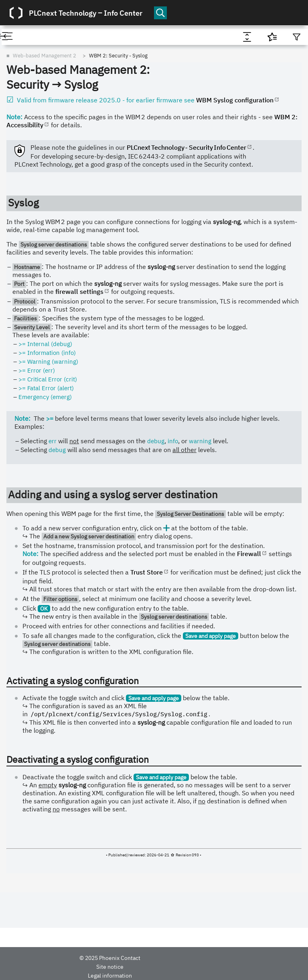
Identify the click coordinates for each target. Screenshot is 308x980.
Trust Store (147, 572)
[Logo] (16, 13)
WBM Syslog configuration (235, 100)
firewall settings (79, 291)
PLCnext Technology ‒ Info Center (86, 13)
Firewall (249, 554)
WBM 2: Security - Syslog (118, 56)
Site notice (110, 967)
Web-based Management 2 (45, 56)
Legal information (110, 975)
